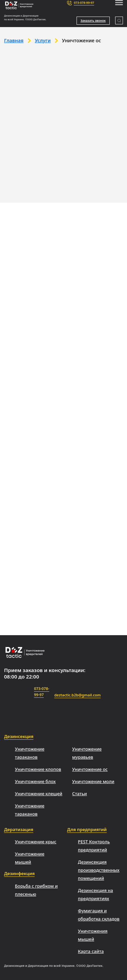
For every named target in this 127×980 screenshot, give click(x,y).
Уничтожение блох (35, 781)
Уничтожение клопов (38, 769)
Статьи (80, 794)
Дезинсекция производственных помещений (99, 870)
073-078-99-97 (84, 3)
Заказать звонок (93, 20)
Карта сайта (91, 951)
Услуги (43, 40)
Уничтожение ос (90, 769)
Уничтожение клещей (39, 794)
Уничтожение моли (93, 781)
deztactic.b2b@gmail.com (77, 691)
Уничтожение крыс (36, 842)
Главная (14, 40)
